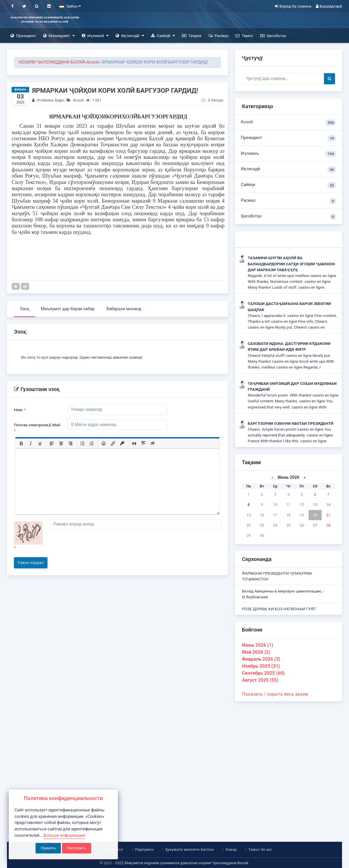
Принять (48, 848)
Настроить (77, 848)
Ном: (20, 410)
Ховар (231, 849)
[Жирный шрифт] (21, 444)
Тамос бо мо (260, 849)
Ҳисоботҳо (273, 36)
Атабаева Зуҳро (51, 100)
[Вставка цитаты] (134, 444)
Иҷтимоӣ (95, 36)
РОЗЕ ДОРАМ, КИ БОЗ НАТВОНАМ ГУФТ (279, 609)
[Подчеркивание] (40, 444)
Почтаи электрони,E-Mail (37, 428)
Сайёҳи (288, 185)
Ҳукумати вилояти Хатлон (190, 849)
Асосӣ (93, 62)
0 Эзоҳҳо (212, 100)
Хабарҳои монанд (124, 309)
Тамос (244, 36)
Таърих (192, 36)
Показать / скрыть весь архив (275, 694)
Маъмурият (59, 36)
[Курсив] (31, 444)
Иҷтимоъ (288, 154)
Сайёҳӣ (163, 36)
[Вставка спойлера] (144, 444)
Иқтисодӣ (130, 36)
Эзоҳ (25, 309)
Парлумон (144, 849)
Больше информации (64, 835)
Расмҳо (218, 36)
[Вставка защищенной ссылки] (122, 444)
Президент (23, 36)
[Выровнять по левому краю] (52, 444)
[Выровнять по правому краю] (70, 444)
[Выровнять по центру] (61, 444)
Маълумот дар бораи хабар (68, 309)
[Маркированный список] (82, 444)
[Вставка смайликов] (104, 444)
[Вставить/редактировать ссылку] (113, 444)
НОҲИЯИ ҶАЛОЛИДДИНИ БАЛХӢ (52, 62)
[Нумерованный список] (92, 444)
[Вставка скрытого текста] (153, 444)
